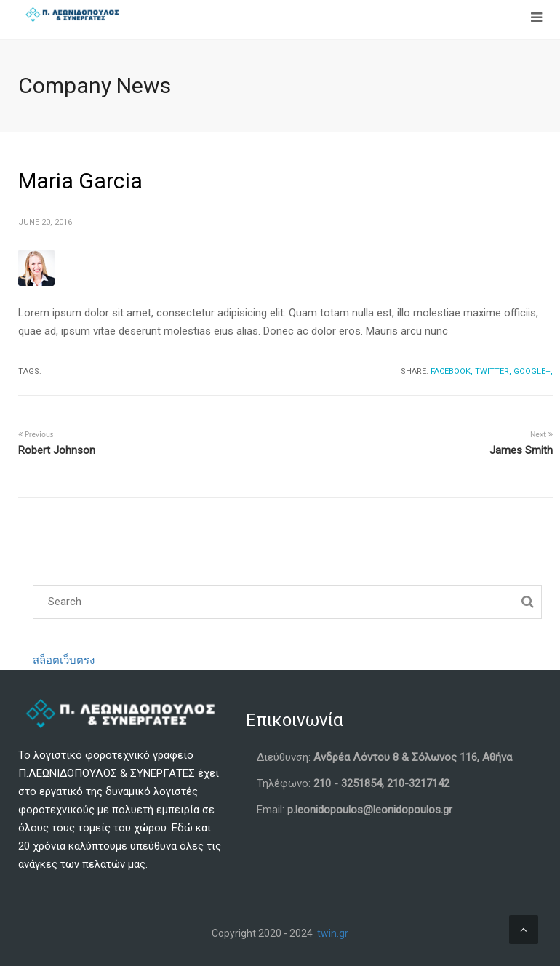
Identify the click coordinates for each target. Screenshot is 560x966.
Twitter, (493, 371)
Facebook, (452, 371)
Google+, (533, 371)
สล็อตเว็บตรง (64, 660)
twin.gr (333, 933)
